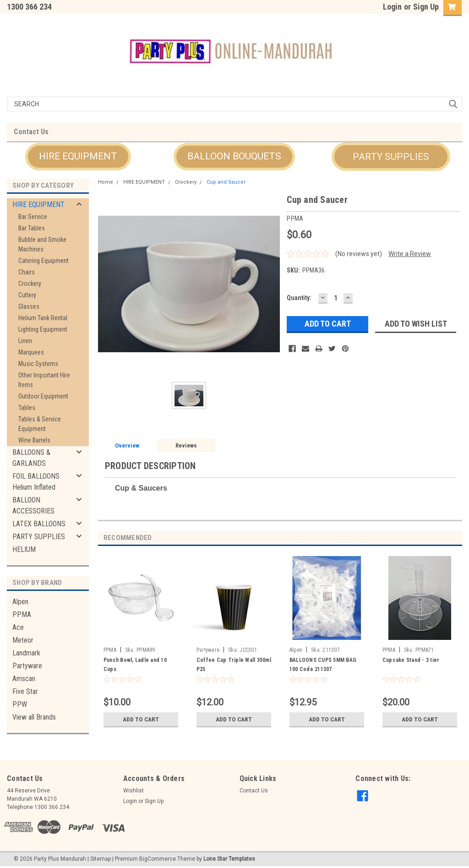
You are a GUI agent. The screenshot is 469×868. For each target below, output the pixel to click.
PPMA (22, 614)
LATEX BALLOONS (39, 524)
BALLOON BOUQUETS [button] (234, 156)
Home (106, 182)
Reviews (186, 445)
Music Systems (38, 364)
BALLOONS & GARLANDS (31, 458)
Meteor (23, 640)
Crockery (30, 284)
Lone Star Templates (229, 859)
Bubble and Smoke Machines (42, 244)
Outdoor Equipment (43, 396)
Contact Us (31, 132)
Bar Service (33, 217)
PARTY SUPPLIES (39, 537)
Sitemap (101, 859)
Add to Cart (141, 719)
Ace (18, 627)
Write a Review (410, 254)
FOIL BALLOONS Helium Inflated (36, 482)
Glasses (29, 306)
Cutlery (27, 295)
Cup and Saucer (226, 182)
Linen (25, 341)
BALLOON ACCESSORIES (33, 505)
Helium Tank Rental (43, 318)
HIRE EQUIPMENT (38, 205)
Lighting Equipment (43, 329)
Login (392, 7)
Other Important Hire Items (44, 380)
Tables (27, 408)
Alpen (20, 602)
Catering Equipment (44, 261)
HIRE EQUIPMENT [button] (78, 156)
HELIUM (24, 549)
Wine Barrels (34, 440)
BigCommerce (158, 859)
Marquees (31, 352)
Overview (127, 445)
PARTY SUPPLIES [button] (391, 157)
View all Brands (34, 717)
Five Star (25, 691)
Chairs (27, 272)
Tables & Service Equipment (40, 424)
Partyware (27, 666)
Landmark (26, 653)
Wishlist (134, 791)
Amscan (24, 679)
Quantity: (299, 298)
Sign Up (426, 7)
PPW (20, 704)
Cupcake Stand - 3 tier (411, 660)
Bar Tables (32, 228)
